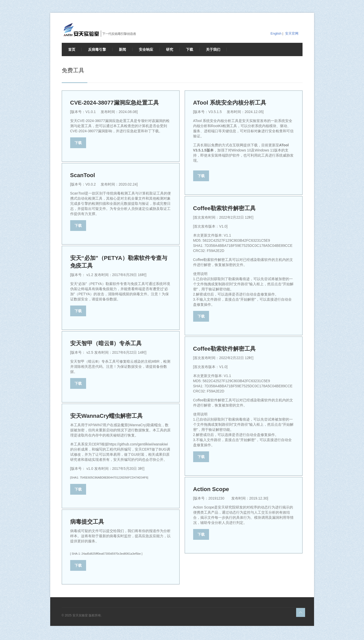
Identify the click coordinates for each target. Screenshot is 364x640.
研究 (170, 49)
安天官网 (292, 33)
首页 (72, 49)
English (276, 33)
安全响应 (146, 49)
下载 (190, 49)
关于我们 (213, 49)
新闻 (122, 49)
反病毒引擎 (97, 49)
